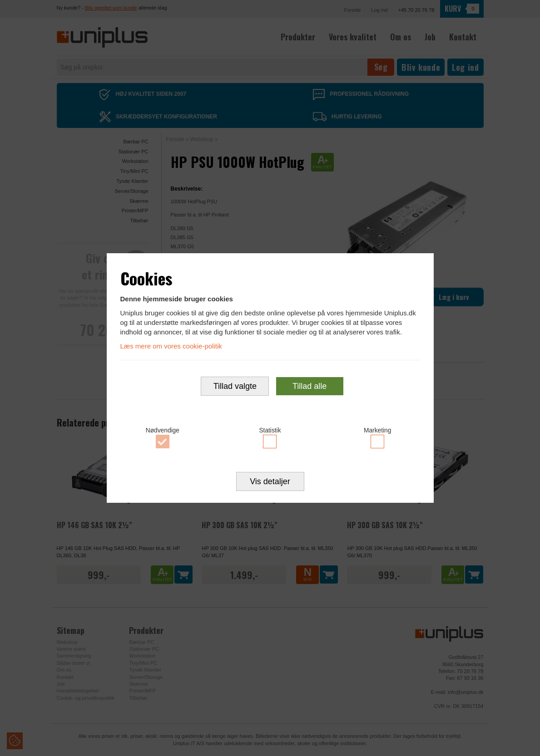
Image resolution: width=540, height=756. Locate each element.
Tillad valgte (235, 387)
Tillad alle (310, 387)
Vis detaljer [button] (270, 483)
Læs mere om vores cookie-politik (171, 345)
